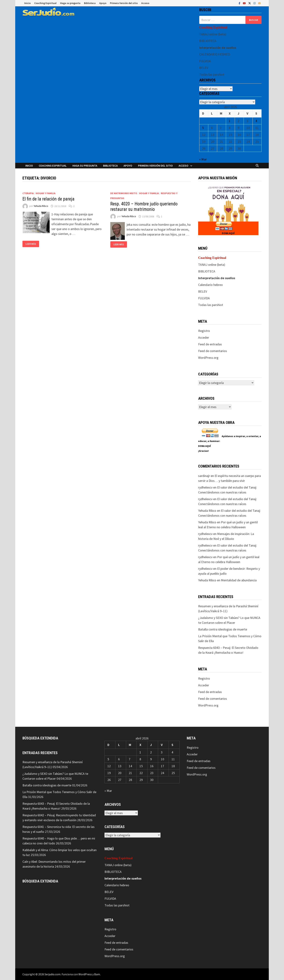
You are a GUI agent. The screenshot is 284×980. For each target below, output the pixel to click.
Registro (204, 331)
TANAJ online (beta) (213, 34)
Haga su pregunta (70, 3)
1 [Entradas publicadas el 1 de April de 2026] (230, 121)
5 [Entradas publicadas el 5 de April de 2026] (203, 128)
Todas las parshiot (212, 74)
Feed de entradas (210, 344)
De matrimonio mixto (124, 193)
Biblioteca (90, 3)
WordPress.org (208, 358)
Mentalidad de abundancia (239, 580)
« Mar (203, 159)
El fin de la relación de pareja (48, 199)
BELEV (204, 68)
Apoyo (103, 3)
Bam (97, 974)
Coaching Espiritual (45, 3)
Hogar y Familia (46, 193)
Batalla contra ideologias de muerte (223, 629)
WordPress (85, 974)
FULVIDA (205, 61)
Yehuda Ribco (41, 206)
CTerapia (28, 193)
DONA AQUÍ (228, 233)
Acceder (204, 337)
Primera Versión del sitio (124, 3)
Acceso (145, 3)
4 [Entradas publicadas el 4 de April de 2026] (256, 121)
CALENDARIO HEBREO (215, 54)
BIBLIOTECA (208, 41)
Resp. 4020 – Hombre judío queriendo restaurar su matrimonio (144, 207)
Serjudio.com (53, 974)
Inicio (27, 3)
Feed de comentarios (213, 351)
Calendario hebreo (210, 285)
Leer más (31, 244)
